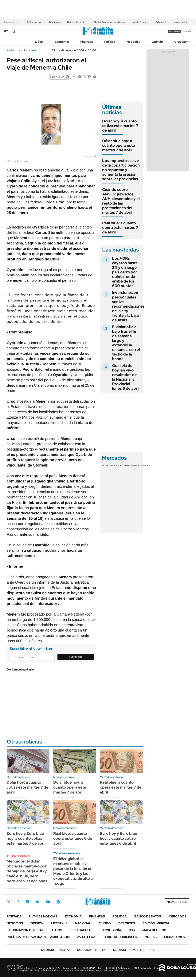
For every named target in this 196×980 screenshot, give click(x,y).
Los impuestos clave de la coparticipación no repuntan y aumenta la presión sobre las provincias (121, 170)
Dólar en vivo (34, 22)
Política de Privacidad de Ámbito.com (38, 937)
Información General (25, 930)
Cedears (144, 465)
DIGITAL (56, 950)
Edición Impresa (156, 923)
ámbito (12, 50)
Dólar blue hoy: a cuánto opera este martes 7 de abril (119, 145)
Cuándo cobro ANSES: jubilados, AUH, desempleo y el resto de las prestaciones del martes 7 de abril (121, 201)
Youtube (48, 902)
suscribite (174, 31)
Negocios (133, 42)
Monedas (108, 465)
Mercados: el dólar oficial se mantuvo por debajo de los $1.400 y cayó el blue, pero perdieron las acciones (27, 871)
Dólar (39, 42)
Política (110, 42)
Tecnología (111, 930)
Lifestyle (59, 923)
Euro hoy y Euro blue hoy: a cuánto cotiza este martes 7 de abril (26, 838)
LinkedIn (37, 902)
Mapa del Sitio (154, 930)
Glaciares (54, 22)
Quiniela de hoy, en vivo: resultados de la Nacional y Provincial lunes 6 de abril (126, 377)
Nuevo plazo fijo (76, 22)
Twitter (9, 902)
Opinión (157, 42)
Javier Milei (180, 22)
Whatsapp (58, 902)
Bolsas (118, 465)
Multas (151, 937)
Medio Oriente (140, 22)
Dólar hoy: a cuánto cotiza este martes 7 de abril (120, 126)
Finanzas (87, 42)
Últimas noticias (43, 916)
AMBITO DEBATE (134, 950)
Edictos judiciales (121, 937)
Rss (132, 930)
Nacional (83, 923)
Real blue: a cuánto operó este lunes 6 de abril (73, 838)
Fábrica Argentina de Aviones (109, 22)
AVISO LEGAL (87, 937)
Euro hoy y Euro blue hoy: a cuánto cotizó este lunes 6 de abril (119, 838)
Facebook (18, 902)
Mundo (105, 923)
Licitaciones (174, 937)
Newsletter (187, 42)
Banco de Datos (148, 916)
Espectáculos (82, 930)
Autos (57, 930)
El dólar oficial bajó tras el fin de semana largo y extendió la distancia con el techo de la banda (126, 343)
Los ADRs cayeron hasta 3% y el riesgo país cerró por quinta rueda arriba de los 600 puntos (125, 272)
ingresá (187, 31)
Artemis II (161, 22)
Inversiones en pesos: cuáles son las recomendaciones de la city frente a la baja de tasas (128, 306)
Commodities (131, 465)
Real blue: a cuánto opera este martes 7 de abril (120, 228)
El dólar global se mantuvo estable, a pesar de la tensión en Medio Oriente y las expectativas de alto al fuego (73, 871)
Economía (62, 42)
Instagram (27, 902)
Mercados (177, 916)
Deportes (127, 923)
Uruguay (180, 42)
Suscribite (76, 657)
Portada (14, 916)
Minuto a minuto (20, 856)
